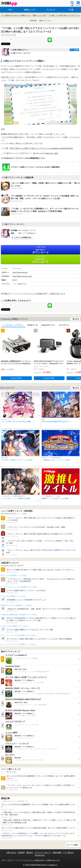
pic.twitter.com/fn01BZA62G (62, 148)
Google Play (40, 259)
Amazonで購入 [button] (16, 378)
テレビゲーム (64, 325)
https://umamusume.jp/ (20, 272)
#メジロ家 (23, 148)
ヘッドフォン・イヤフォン (13, 325)
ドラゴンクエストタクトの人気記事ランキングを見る (19, 644)
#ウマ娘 (15, 148)
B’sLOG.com (40, 855)
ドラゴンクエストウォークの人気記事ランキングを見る (20, 587)
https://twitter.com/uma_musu (22, 276)
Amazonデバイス (48, 325)
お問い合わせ (11, 853)
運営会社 (30, 853)
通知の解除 (57, 853)
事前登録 (33, 21)
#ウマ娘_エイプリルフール (39, 148)
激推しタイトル (45, 21)
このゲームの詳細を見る (23, 237)
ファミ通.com (68, 853)
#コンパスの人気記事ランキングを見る (14, 575)
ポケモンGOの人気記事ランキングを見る (15, 626)
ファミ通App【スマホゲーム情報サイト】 (16, 15)
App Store (40, 250)
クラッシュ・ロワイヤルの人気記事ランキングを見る (19, 635)
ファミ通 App (9, 4)
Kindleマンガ (32, 325)
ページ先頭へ (74, 845)
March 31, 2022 (52, 153)
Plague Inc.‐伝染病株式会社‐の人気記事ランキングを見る (19, 615)
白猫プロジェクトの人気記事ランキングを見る (17, 605)
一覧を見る (75, 319)
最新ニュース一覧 (39, 15)
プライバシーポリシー (43, 853)
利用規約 (21, 853)
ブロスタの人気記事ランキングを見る (14, 596)
